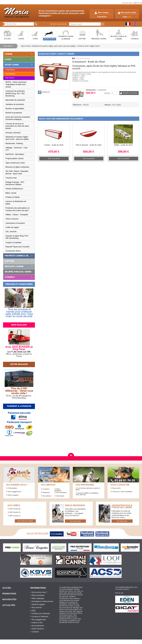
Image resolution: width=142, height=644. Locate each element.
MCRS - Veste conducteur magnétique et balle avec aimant (16, 85)
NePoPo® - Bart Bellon (15, 154)
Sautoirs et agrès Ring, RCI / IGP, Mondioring (17, 237)
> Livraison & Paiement (39, 617)
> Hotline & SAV (37, 623)
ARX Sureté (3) (15, 509)
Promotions (10, 70)
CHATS (35, 39)
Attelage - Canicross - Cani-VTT (17, 149)
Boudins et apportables (15, 109)
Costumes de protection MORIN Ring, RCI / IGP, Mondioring (15, 93)
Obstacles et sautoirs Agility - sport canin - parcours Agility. (17, 138)
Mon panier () (129, 13)
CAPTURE (82, 39)
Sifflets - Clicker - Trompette (17, 215)
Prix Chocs (10, 78)
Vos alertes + (47, 496)
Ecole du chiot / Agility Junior (89, 46)
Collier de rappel (12, 227)
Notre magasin (13, 495)
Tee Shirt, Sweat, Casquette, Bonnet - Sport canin (17, 172)
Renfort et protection (14, 113)
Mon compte (102, 13)
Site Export (60, 496)
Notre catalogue (58, 490)
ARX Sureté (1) (15, 516)
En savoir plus (75, 521)
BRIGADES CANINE (99, 39)
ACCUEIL (7, 39)
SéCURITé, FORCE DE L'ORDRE (118, 38)
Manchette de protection (15, 100)
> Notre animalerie (37, 595)
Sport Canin (26, 46)
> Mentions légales (38, 604)
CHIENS (21, 39)
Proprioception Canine (15, 159)
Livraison (46, 489)
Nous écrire (116, 488)
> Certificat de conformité (40, 614)
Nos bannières (61, 492)
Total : (127, 17)
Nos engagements (15, 492)
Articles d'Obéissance (14, 189)
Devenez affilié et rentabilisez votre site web (87, 494)
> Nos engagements (38, 620)
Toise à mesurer (12, 219)
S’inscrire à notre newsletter (122, 492)
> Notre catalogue (37, 598)
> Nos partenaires (37, 626)
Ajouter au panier (130, 93)
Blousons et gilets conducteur (17, 167)
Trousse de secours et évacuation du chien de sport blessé (17, 126)
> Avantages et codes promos (42, 601)
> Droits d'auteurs (37, 629)
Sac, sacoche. (11, 232)
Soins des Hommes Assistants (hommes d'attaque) (18, 118)
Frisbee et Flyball (12, 197)
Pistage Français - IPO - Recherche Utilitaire (15, 183)
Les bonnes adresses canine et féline (88, 489)
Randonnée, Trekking (14, 143)
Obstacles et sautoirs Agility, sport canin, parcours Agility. (54, 46)
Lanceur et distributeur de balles (16, 203)
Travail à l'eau (11, 178)
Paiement (46, 492)
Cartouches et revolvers (15, 223)
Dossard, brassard (13, 133)
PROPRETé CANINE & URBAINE (66, 38)
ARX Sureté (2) (15, 512)
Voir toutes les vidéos (25, 521)
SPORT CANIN (49, 39)
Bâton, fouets (11, 193)
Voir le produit (54, 159)
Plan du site (119, 593)
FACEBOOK (46, 92)
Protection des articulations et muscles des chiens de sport (17, 209)
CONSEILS (135, 39)
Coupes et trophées (13, 243)
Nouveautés (10, 74)
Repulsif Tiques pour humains (18, 247)
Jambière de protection (15, 104)
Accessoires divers (13, 251)
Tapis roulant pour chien (15, 163)
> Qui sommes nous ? (39, 592)
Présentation (13, 488)
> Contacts (34, 632)
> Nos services (36, 607)
